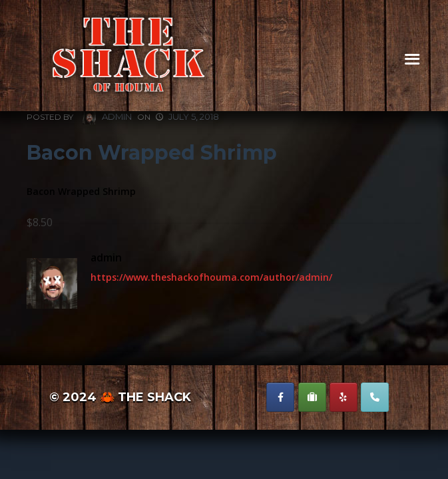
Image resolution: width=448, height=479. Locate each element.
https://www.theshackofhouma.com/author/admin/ (211, 277)
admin (107, 117)
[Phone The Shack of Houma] (375, 397)
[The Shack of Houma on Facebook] (280, 397)
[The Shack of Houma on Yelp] (343, 397)
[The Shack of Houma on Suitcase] (312, 397)
